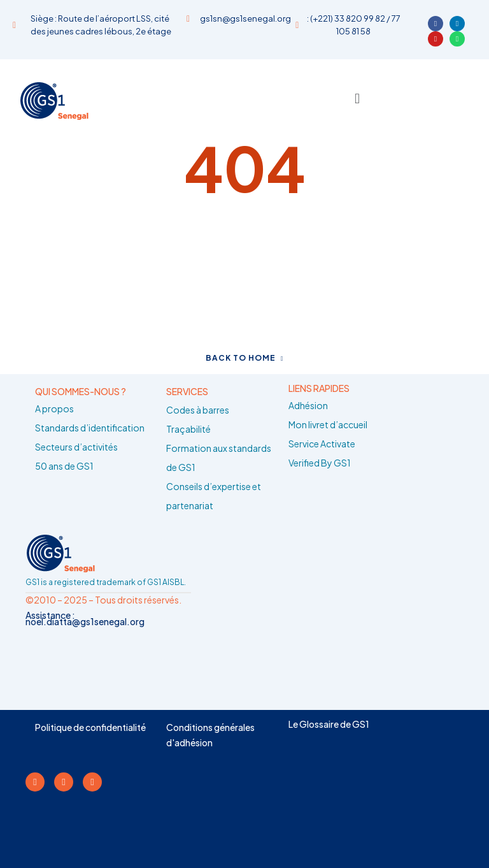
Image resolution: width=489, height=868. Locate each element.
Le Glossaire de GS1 (329, 724)
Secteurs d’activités (76, 447)
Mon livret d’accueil (328, 424)
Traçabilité (188, 429)
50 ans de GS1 (64, 466)
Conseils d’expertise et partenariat (214, 496)
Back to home (245, 358)
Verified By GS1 (320, 463)
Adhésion (308, 405)
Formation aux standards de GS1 (219, 458)
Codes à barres (198, 410)
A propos (54, 409)
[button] (357, 98)
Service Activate (322, 444)
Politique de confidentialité (90, 727)
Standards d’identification (90, 428)
